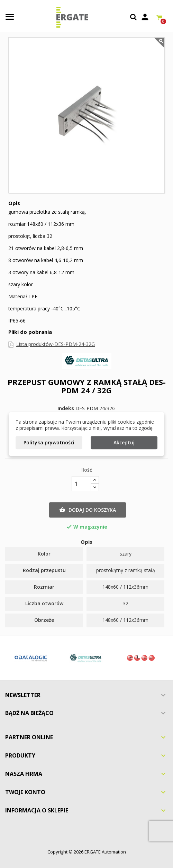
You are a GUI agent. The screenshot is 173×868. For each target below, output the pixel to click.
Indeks (66, 408)
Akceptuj (124, 442)
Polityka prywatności (49, 442)
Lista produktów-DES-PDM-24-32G (56, 344)
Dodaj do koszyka (88, 510)
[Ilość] (81, 484)
